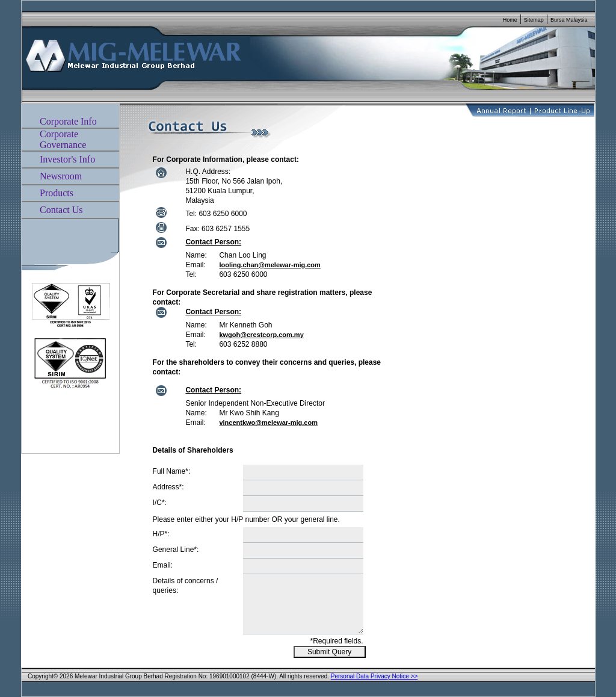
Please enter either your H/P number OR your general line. (246, 519)
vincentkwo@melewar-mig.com (268, 423)
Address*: (168, 487)
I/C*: (160, 503)
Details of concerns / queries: (186, 586)
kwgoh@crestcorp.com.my (261, 335)
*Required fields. (337, 641)
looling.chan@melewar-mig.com (269, 265)
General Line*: (176, 550)
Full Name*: (172, 471)
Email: (163, 565)
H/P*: (161, 534)
